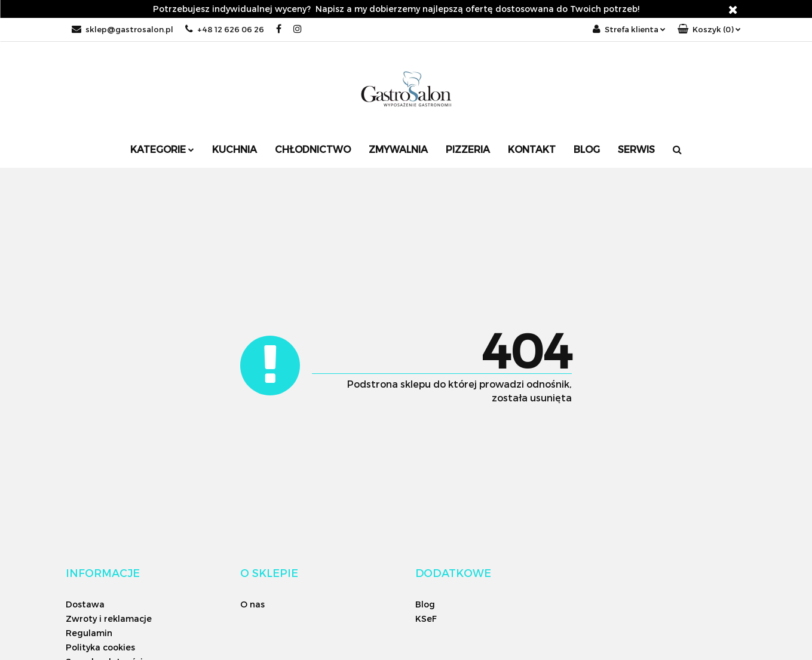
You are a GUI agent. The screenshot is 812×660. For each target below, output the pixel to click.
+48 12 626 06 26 (225, 29)
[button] (709, 30)
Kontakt (532, 149)
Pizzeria (468, 149)
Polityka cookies (100, 647)
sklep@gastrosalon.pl (122, 29)
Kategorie (162, 149)
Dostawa (85, 604)
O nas (252, 604)
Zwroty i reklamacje (109, 618)
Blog (587, 149)
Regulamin (89, 633)
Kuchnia (235, 149)
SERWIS (636, 149)
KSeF (426, 618)
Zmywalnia (398, 149)
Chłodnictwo (313, 149)
